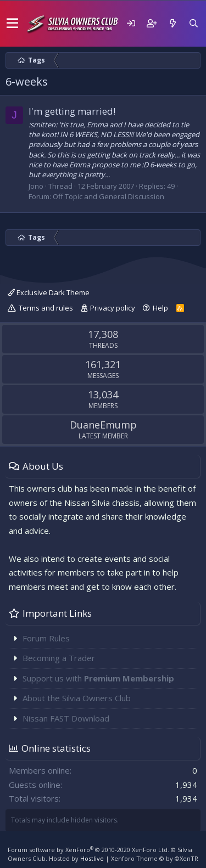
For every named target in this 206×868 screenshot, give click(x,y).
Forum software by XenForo (88, 850)
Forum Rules (46, 638)
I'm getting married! (72, 111)
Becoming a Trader (59, 658)
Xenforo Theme (155, 858)
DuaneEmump (103, 425)
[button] (12, 24)
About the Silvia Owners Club (77, 698)
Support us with (98, 678)
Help (160, 308)
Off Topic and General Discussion (108, 196)
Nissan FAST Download (66, 718)
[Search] (193, 23)
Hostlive (92, 858)
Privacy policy (113, 308)
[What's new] (172, 23)
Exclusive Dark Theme (49, 292)
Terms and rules (46, 308)
